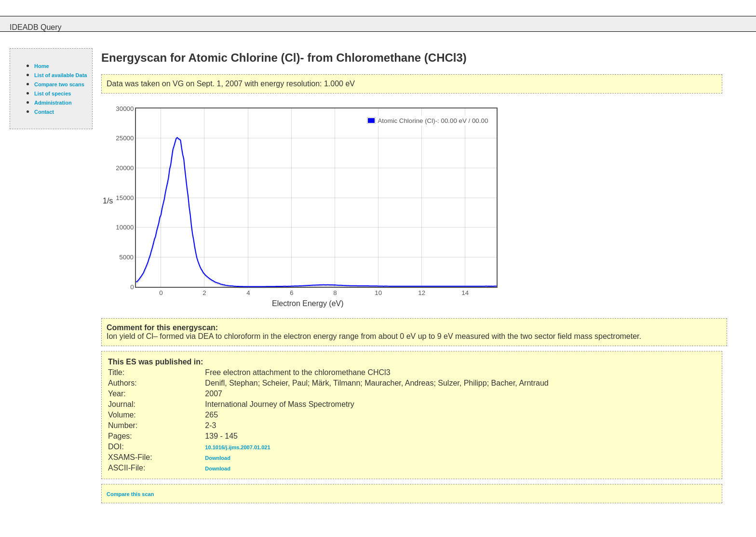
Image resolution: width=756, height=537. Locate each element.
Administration (53, 103)
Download (218, 458)
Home (42, 66)
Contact (44, 112)
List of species (53, 94)
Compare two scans (59, 84)
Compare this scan (130, 494)
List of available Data (61, 75)
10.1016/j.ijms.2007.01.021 (237, 447)
